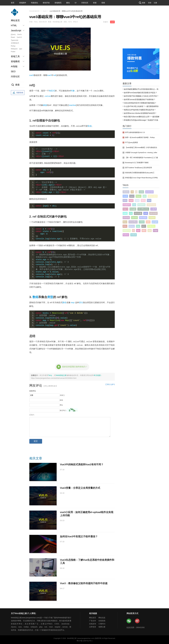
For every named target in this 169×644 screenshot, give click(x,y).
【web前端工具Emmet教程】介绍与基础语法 (141, 147)
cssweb (152, 218)
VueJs (19, 34)
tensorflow (133, 222)
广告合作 (93, 621)
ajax (21, 49)
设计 (144, 226)
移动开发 (46, 3)
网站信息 (102, 618)
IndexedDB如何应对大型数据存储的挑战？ (140, 103)
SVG (125, 200)
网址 (61, 405)
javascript (149, 192)
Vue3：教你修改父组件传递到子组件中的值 (84, 583)
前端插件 (23, 3)
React (13, 37)
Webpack (14, 49)
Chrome (126, 218)
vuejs (141, 192)
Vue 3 (125, 209)
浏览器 (134, 235)
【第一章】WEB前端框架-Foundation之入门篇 (142, 158)
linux (125, 222)
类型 (50, 297)
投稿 (103, 3)
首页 (13, 3)
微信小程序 (153, 196)
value (48, 96)
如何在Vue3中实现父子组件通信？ (79, 536)
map (73, 303)
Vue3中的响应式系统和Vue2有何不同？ (82, 464)
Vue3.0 (19, 37)
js (136, 192)
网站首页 (15, 20)
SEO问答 (153, 213)
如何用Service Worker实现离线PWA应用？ (140, 113)
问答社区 (85, 3)
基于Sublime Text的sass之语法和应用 (139, 168)
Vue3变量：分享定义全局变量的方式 (80, 488)
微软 (144, 230)
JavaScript (151, 205)
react (125, 213)
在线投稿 (102, 621)
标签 (95, 3)
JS (132, 192)
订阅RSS (102, 624)
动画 (146, 213)
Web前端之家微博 (137, 621)
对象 (73, 91)
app (150, 230)
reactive (72, 105)
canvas (134, 218)
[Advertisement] (141, 30)
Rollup (13, 46)
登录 (150, 3)
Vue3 (45, 11)
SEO (13, 72)
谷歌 (148, 222)
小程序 (154, 209)
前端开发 (127, 230)
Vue (138, 226)
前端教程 (141, 205)
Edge (156, 230)
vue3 (112, 22)
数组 (35, 297)
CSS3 (142, 222)
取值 (90, 126)
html (149, 200)
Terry (50, 375)
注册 (155, 3)
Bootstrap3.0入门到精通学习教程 (137, 163)
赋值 (45, 105)
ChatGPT (127, 205)
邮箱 (61, 400)
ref (55, 75)
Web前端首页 (35, 11)
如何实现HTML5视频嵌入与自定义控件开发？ (141, 96)
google (155, 222)
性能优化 (34, 3)
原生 (81, 303)
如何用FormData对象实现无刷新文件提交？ (141, 93)
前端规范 (58, 3)
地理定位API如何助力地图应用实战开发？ (140, 110)
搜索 (142, 3)
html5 (125, 196)
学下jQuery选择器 (132, 142)
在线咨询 (93, 624)
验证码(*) (63, 410)
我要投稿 (18, 93)
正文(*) (32, 415)
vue (134, 205)
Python (126, 235)
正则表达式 (15, 43)
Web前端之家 (61, 375)
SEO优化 (143, 218)
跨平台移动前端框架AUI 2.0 (135, 132)
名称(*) (62, 395)
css (131, 213)
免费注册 (102, 627)
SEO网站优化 (143, 209)
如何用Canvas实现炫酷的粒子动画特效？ (140, 99)
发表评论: (33, 391)
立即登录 (93, 627)
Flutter (13, 52)
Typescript (15, 40)
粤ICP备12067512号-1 (84, 641)
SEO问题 (138, 213)
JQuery (126, 192)
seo (145, 196)
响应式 (52, 91)
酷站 (68, 3)
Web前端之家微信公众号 (129, 621)
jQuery (13, 34)
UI (76, 3)
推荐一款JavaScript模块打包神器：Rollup (140, 137)
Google (133, 209)
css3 (137, 200)
